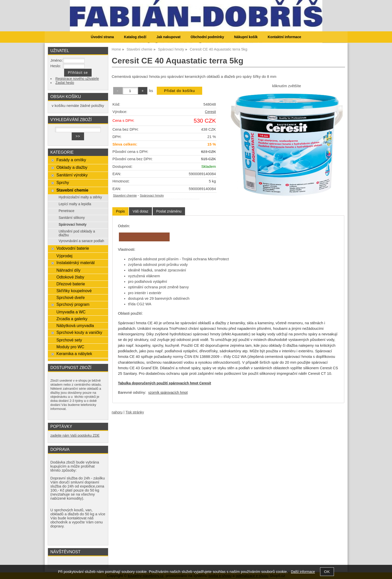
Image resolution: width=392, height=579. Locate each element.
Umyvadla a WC (71, 312)
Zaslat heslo (65, 83)
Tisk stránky (135, 412)
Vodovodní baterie (73, 248)
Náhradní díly (68, 270)
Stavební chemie (125, 196)
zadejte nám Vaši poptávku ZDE (75, 436)
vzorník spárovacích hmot (168, 393)
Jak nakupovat (168, 37)
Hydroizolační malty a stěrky (80, 197)
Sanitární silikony (72, 218)
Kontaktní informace (285, 37)
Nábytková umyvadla (75, 326)
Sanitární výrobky (72, 175)
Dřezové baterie (71, 284)
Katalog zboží (135, 37)
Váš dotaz (140, 211)
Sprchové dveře (70, 297)
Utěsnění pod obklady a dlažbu (77, 233)
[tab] (120, 211)
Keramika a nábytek (74, 354)
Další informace (303, 572)
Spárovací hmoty (152, 196)
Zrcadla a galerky (72, 319)
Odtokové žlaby (70, 277)
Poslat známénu (169, 211)
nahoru (117, 412)
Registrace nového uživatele (77, 79)
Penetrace (67, 211)
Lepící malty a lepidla (75, 204)
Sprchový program (73, 304)
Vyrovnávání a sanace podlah (81, 241)
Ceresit (210, 112)
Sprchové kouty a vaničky (79, 332)
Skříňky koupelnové (74, 291)
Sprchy (63, 182)
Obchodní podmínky (207, 37)
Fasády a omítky (71, 160)
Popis (120, 211)
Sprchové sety (69, 340)
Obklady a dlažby (72, 167)
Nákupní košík (246, 37)
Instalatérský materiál (75, 263)
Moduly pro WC (70, 347)
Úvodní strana (102, 37)
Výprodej (64, 256)
